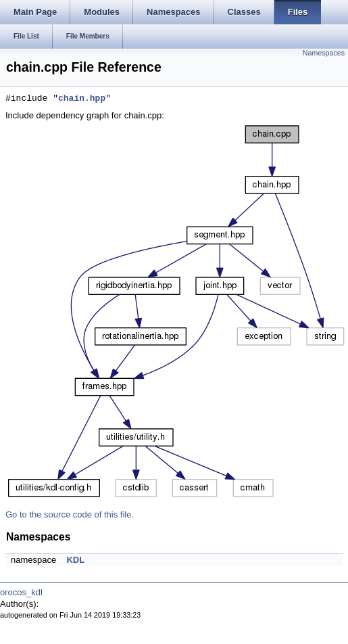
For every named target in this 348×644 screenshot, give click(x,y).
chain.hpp (82, 99)
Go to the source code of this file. (70, 514)
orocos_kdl (21, 592)
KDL (75, 560)
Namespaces (324, 53)
